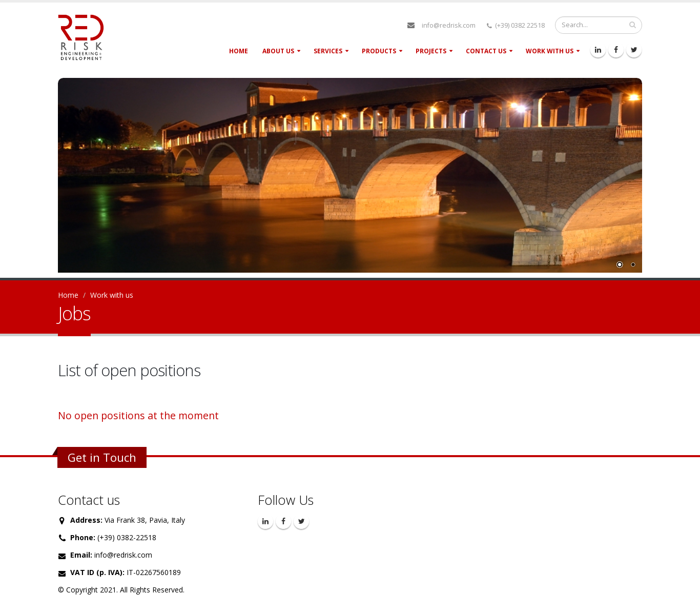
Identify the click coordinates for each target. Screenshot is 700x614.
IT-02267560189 (154, 572)
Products (379, 51)
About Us (278, 51)
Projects (431, 51)
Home (239, 51)
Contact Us (486, 51)
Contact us (89, 500)
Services (328, 51)
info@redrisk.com (449, 25)
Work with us (550, 51)
